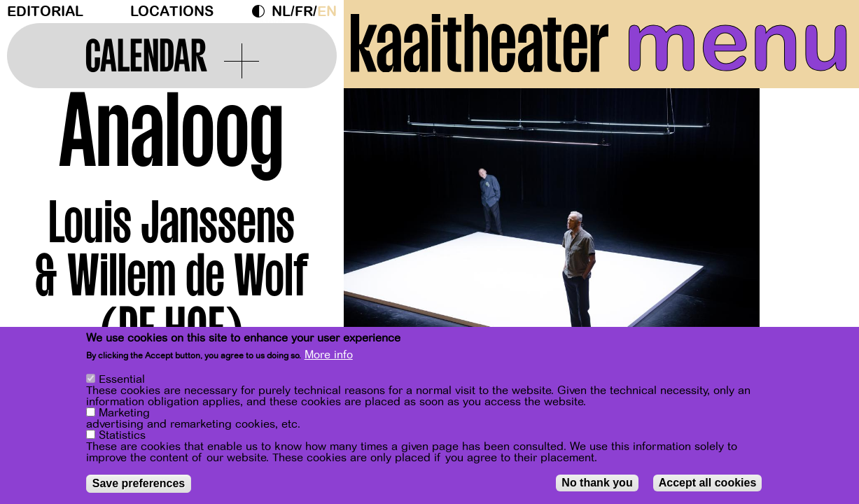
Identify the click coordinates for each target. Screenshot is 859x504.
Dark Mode (262, 11)
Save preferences (139, 485)
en (327, 12)
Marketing (124, 414)
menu (738, 42)
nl (281, 12)
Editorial (45, 12)
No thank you (597, 484)
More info (329, 357)
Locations (172, 12)
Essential (122, 381)
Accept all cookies (708, 484)
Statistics (122, 437)
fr (304, 12)
